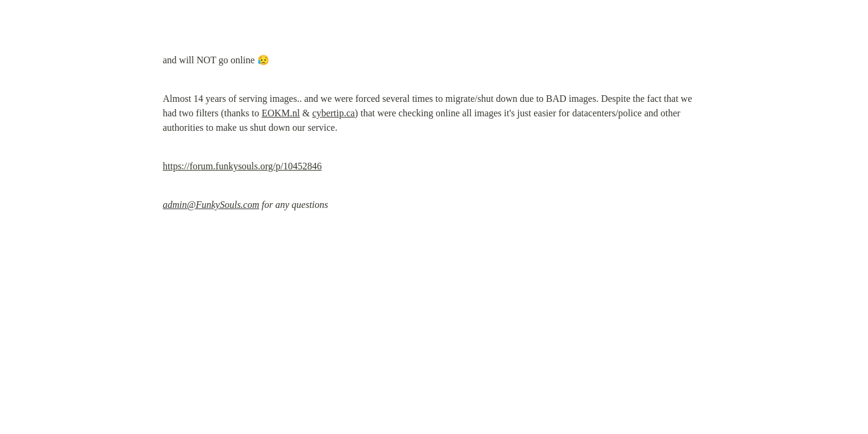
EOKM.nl (281, 113)
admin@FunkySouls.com (211, 205)
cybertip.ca (334, 113)
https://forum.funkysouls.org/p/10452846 (242, 166)
